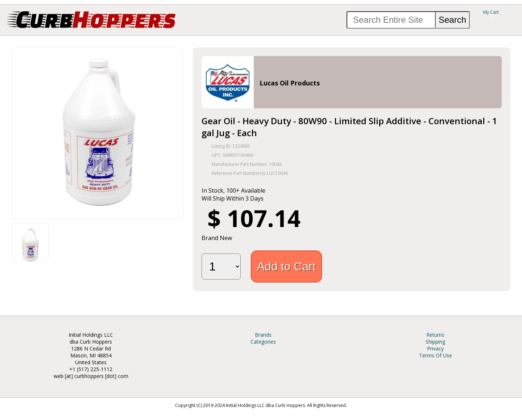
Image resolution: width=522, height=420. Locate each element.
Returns (435, 335)
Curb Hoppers (91, 19)
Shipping (435, 342)
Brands (263, 335)
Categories (263, 342)
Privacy (435, 348)
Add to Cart (286, 266)
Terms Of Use (436, 355)
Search (452, 20)
